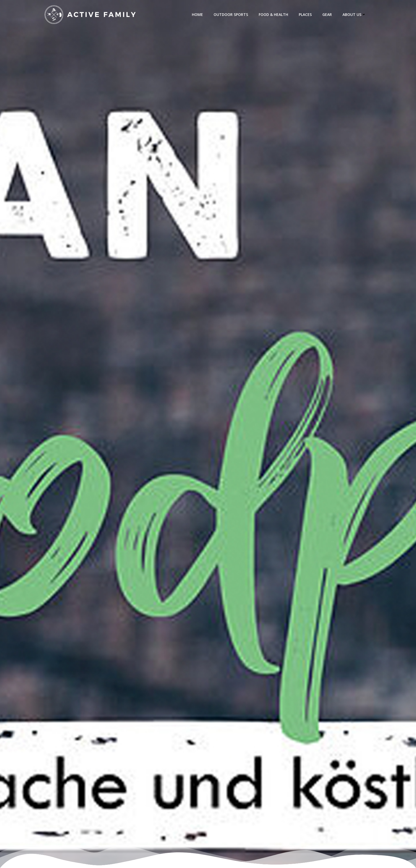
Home (197, 14)
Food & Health (273, 14)
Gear (327, 14)
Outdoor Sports (231, 14)
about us (354, 14)
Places (305, 14)
